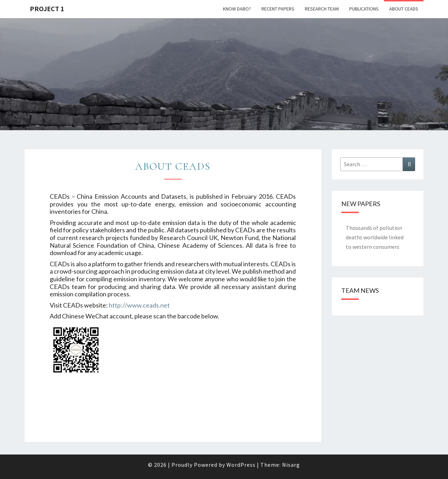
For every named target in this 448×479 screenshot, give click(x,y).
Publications (364, 9)
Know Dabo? (237, 9)
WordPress (241, 465)
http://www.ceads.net (139, 305)
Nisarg (291, 465)
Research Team (322, 9)
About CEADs (404, 9)
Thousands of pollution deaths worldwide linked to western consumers (375, 237)
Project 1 (47, 9)
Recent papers (278, 9)
